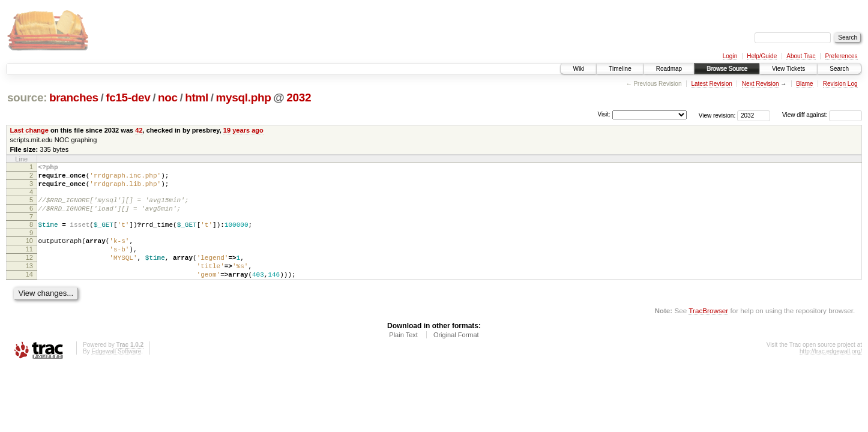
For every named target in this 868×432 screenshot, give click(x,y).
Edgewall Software (116, 371)
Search (839, 69)
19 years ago (243, 130)
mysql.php (244, 97)
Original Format (456, 355)
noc (168, 97)
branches (74, 97)
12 (29, 272)
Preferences (842, 56)
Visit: (604, 114)
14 (29, 292)
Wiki (578, 69)
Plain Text (403, 355)
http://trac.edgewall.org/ (831, 371)
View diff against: (822, 115)
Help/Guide (762, 56)
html (197, 97)
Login (730, 56)
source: (27, 97)
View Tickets (788, 69)
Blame (804, 84)
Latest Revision (711, 84)
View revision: (717, 115)
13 (29, 282)
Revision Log (840, 84)
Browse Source (727, 69)
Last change (29, 130)
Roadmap (669, 69)
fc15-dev (128, 97)
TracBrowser (708, 330)
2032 (299, 97)
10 (29, 251)
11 (29, 262)
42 (139, 130)
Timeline (620, 69)
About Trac (801, 56)
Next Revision (761, 84)
